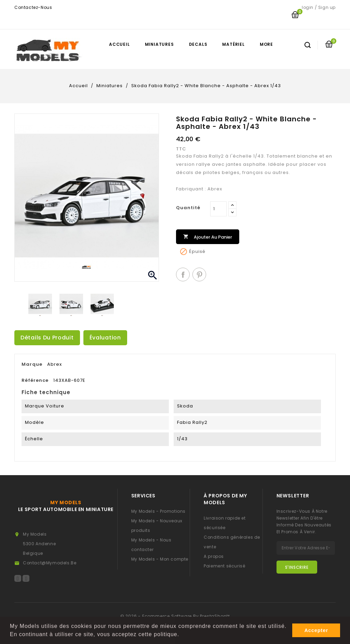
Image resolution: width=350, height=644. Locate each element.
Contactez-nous (33, 7)
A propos (214, 556)
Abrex (55, 364)
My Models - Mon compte (160, 559)
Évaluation (105, 338)
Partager (183, 274)
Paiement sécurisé (224, 566)
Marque (32, 364)
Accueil (119, 44)
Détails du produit (47, 338)
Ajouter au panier (208, 236)
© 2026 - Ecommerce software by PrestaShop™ (175, 616)
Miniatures (159, 44)
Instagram (26, 578)
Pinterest (199, 274)
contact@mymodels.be (50, 563)
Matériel (233, 44)
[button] (182, 635)
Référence (35, 380)
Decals (198, 44)
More (266, 44)
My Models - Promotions (158, 511)
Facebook (18, 578)
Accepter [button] (316, 630)
